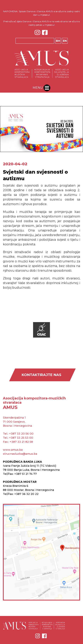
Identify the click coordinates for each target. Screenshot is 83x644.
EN (65, 41)
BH (58, 41)
